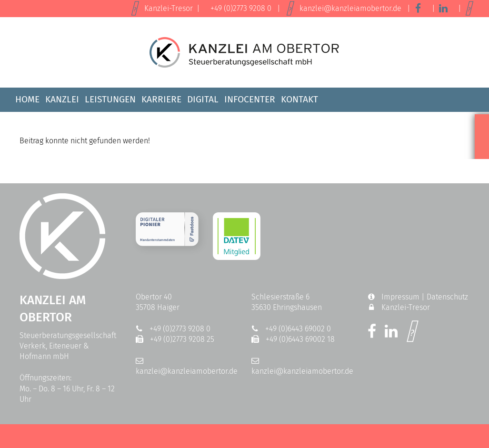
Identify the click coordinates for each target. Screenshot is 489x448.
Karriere (161, 99)
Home (27, 99)
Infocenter (250, 99)
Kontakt (299, 99)
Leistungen (110, 99)
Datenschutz (447, 297)
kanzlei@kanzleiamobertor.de (350, 8)
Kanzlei (62, 99)
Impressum (400, 297)
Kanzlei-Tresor (169, 8)
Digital (203, 99)
